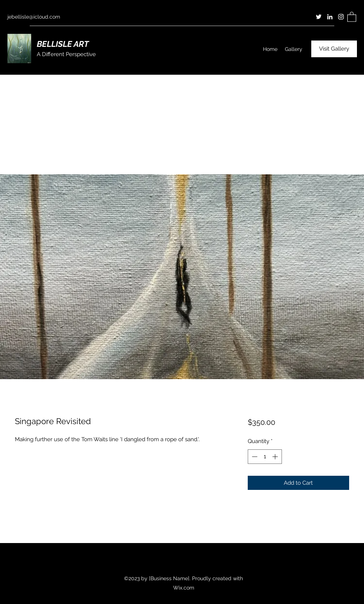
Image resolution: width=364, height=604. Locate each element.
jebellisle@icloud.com (34, 17)
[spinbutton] (265, 457)
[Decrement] (254, 457)
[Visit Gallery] (334, 49)
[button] (352, 17)
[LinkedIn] (330, 17)
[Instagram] (341, 17)
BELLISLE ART (63, 44)
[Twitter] (319, 17)
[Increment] (276, 457)
